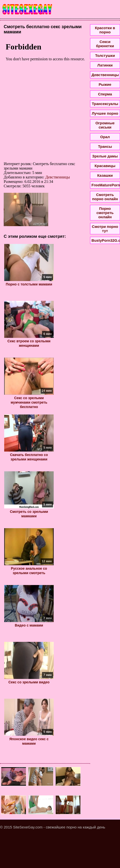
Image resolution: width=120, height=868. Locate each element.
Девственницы (58, 177)
